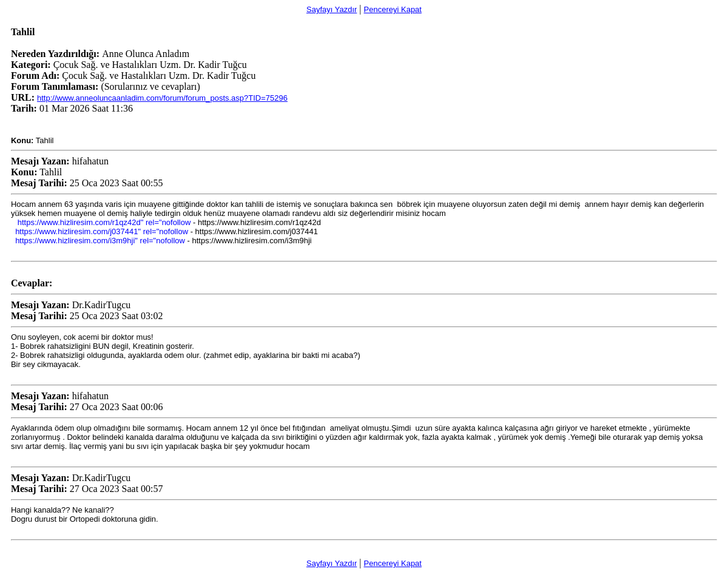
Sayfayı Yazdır (332, 9)
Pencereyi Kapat (393, 9)
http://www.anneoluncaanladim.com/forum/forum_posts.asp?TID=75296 (162, 98)
